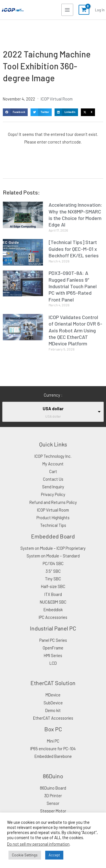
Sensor (53, 803)
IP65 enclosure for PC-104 (53, 749)
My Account (53, 464)
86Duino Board (53, 788)
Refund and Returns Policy (53, 502)
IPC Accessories (53, 617)
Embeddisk (53, 610)
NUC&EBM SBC (53, 602)
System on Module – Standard (53, 556)
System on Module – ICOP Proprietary (53, 548)
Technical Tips (53, 525)
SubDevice (53, 703)
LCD (53, 663)
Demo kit (53, 710)
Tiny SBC (53, 579)
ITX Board (53, 594)
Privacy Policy (53, 494)
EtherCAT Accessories (53, 718)
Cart (53, 471)
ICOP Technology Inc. (53, 456)
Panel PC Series (53, 640)
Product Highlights (53, 518)
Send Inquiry (53, 487)
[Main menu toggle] (67, 10)
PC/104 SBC (53, 563)
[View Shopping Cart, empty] (84, 10)
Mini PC (53, 741)
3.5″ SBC (53, 571)
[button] (15, 112)
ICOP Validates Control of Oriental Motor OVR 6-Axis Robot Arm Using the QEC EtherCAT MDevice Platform (75, 330)
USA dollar (53, 409)
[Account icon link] (100, 10)
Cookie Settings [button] (25, 855)
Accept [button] (54, 855)
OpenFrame (53, 648)
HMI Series (53, 655)
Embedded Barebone (53, 756)
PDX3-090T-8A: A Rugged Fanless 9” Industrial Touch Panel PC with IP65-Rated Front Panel (73, 286)
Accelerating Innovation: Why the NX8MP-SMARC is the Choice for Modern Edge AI (75, 215)
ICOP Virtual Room (57, 99)
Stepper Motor (53, 811)
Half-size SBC (53, 586)
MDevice (53, 695)
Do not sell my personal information (38, 844)
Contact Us (53, 479)
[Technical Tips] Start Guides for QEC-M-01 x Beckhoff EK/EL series (74, 249)
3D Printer (53, 796)
